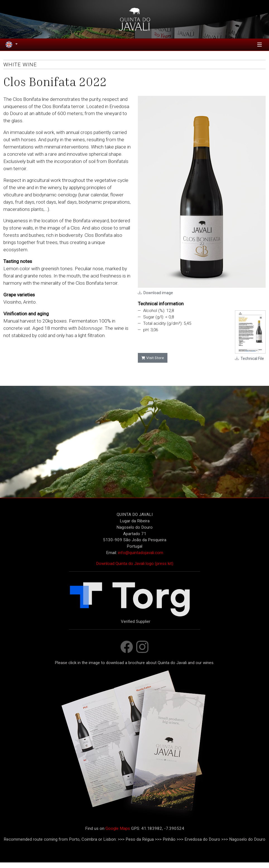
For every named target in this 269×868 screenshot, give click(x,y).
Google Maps (118, 834)
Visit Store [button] (153, 363)
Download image (158, 298)
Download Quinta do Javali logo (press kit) (135, 569)
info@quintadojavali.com (141, 558)
